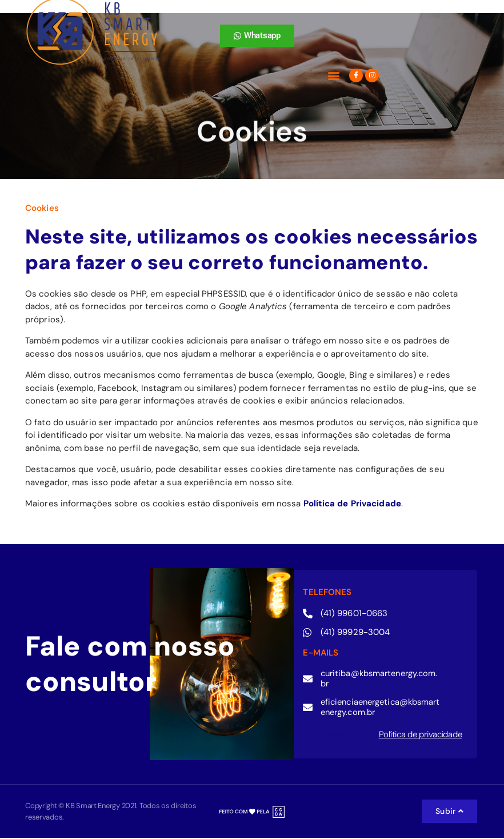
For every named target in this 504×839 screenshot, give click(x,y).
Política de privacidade (421, 736)
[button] (333, 76)
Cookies (331, 736)
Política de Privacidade (352, 504)
